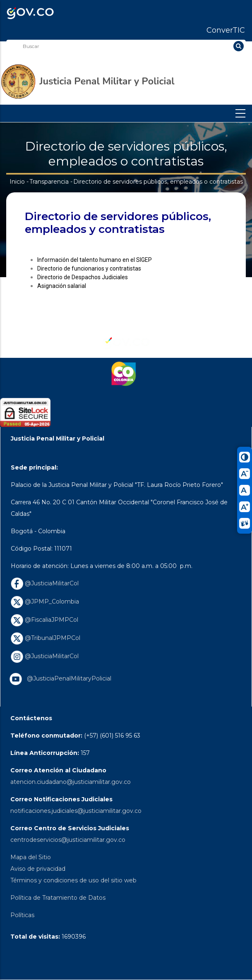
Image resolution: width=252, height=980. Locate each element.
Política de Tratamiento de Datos (58, 898)
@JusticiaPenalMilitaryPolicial (67, 678)
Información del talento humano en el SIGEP (95, 260)
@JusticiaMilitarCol (45, 583)
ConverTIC (226, 30)
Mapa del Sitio (31, 857)
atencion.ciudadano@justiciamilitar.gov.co (71, 782)
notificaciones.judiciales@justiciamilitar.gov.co (76, 811)
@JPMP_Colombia (45, 601)
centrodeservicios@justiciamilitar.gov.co (68, 840)
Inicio (17, 182)
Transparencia (49, 182)
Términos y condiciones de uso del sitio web (73, 880)
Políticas (22, 915)
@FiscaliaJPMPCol (44, 620)
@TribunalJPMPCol (46, 638)
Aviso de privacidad (38, 869)
